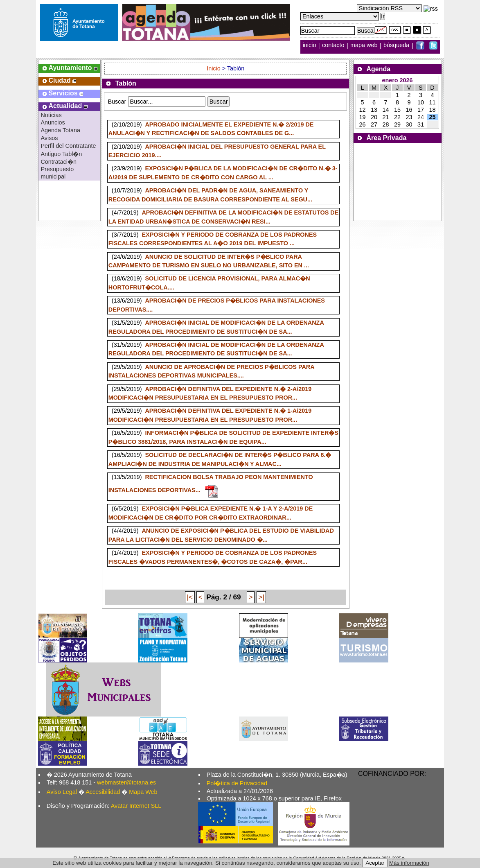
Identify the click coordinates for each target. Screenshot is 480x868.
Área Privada (387, 138)
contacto (333, 45)
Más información (409, 863)
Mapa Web (143, 792)
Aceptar (375, 863)
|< (190, 597)
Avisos (49, 138)
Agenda (379, 69)
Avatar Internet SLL (136, 806)
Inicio (214, 68)
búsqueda (397, 45)
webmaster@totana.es (126, 782)
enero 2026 (397, 80)
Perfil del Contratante (68, 146)
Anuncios (53, 122)
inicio (310, 45)
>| (261, 597)
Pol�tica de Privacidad (237, 783)
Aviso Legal (62, 792)
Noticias (51, 115)
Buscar (117, 102)
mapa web (365, 45)
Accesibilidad (103, 792)
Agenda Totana (60, 130)
